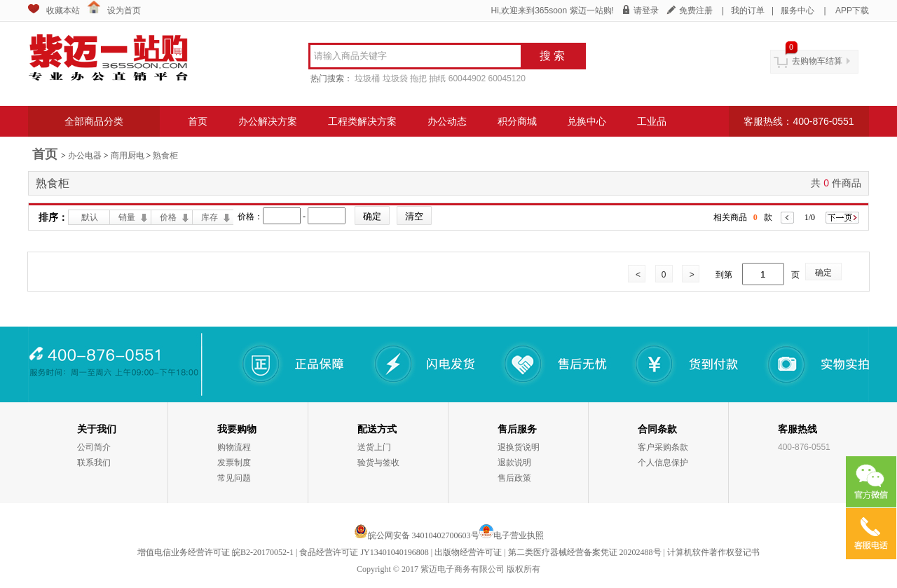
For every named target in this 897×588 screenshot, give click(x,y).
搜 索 (552, 56)
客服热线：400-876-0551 (799, 121)
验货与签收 (378, 463)
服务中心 (797, 11)
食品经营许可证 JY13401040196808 (364, 552)
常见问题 (234, 478)
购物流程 (234, 447)
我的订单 (748, 11)
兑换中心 (587, 121)
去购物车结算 (817, 61)
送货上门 (374, 447)
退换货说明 (519, 447)
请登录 (646, 11)
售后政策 (514, 478)
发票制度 (234, 463)
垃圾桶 (367, 78)
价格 (168, 217)
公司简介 (94, 447)
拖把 (418, 78)
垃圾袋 (395, 78)
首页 (198, 121)
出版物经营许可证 (468, 552)
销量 (127, 217)
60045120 (506, 78)
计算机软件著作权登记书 (713, 552)
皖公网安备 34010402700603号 (417, 535)
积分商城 (517, 121)
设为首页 (124, 11)
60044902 (467, 78)
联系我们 (94, 463)
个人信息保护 (663, 463)
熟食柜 (165, 156)
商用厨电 (128, 156)
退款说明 (514, 463)
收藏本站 (63, 11)
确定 (823, 273)
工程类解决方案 (362, 121)
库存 (210, 217)
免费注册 (696, 11)
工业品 (652, 121)
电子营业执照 (519, 535)
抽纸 (437, 78)
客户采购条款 (663, 447)
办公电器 (85, 156)
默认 (90, 217)
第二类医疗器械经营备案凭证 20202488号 (585, 552)
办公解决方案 (268, 121)
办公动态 (447, 121)
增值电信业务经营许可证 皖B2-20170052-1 (215, 552)
